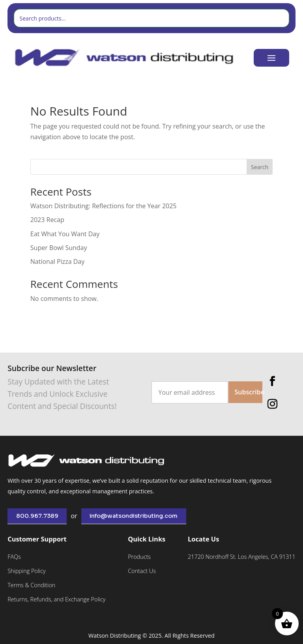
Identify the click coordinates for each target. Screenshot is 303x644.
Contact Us (142, 571)
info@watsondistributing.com (134, 516)
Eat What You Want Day (65, 234)
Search (260, 167)
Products (139, 557)
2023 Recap (47, 220)
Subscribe (249, 392)
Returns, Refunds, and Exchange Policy (56, 599)
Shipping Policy (27, 571)
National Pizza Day (57, 261)
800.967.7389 (37, 516)
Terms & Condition (31, 585)
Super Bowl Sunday (59, 248)
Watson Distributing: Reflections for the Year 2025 (104, 206)
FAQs (14, 557)
